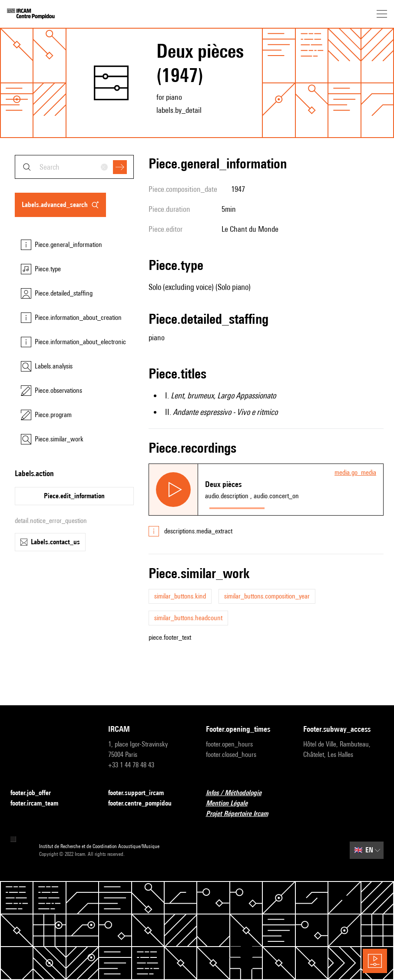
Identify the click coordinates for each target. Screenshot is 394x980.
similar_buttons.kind (180, 596)
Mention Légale (232, 804)
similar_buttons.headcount (188, 618)
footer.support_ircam (141, 793)
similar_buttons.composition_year (267, 596)
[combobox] (74, 167)
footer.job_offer (36, 793)
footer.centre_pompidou (145, 804)
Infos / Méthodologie (239, 793)
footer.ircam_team (40, 804)
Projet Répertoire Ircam (242, 814)
